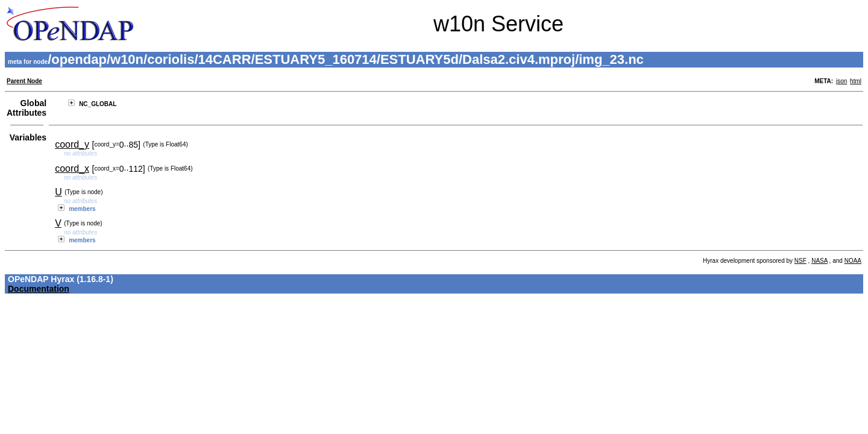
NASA (819, 261)
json (841, 81)
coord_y (72, 144)
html (856, 81)
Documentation (39, 289)
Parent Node (24, 81)
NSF (800, 261)
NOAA (853, 261)
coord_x (72, 168)
